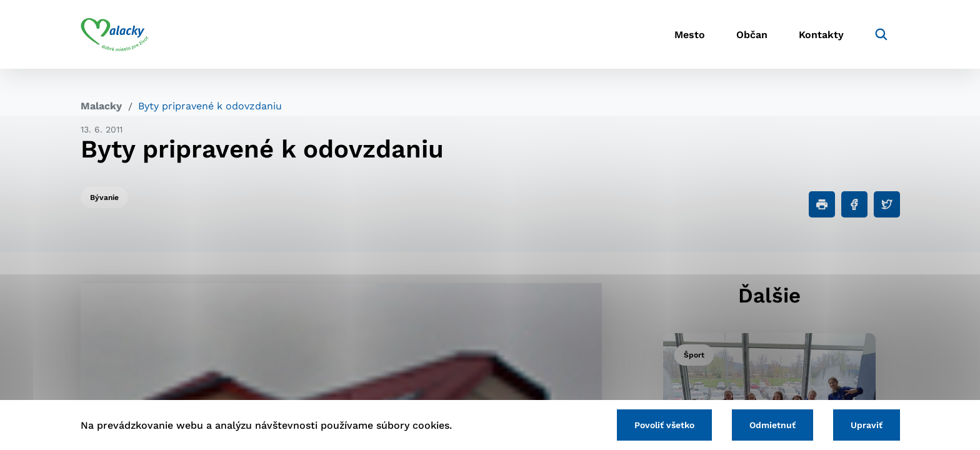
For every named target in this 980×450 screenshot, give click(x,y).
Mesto (690, 35)
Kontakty (821, 35)
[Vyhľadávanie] (881, 34)
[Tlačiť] (822, 204)
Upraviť (867, 425)
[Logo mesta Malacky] (115, 34)
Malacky (101, 106)
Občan (752, 35)
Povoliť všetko (664, 425)
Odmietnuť (772, 425)
